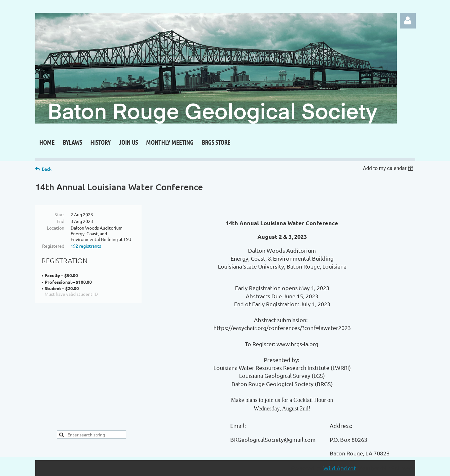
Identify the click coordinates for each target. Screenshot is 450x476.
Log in (408, 21)
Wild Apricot (340, 468)
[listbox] (389, 168)
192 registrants (86, 246)
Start (59, 214)
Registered (53, 246)
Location (56, 228)
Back (47, 169)
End (60, 221)
